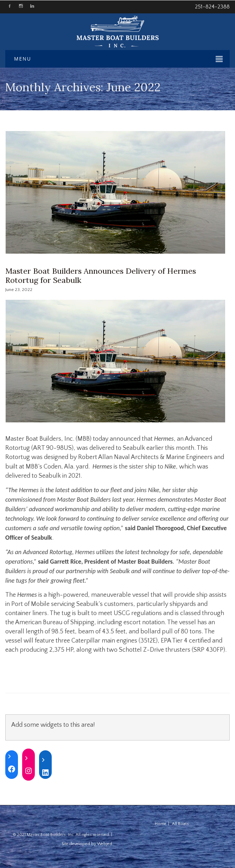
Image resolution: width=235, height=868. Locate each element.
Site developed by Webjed (87, 844)
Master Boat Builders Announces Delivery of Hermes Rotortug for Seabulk (101, 275)
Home (161, 824)
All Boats (180, 824)
